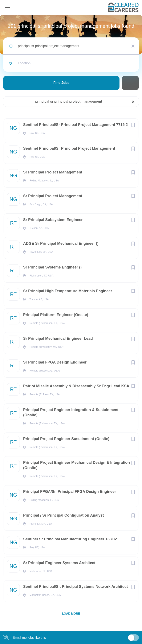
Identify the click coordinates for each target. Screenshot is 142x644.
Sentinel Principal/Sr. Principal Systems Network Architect (76, 587)
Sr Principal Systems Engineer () (52, 267)
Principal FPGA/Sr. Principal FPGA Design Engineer (70, 492)
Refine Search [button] (130, 83)
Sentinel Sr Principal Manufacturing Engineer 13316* (70, 539)
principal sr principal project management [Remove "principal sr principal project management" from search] (69, 101)
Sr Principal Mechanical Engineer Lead (58, 339)
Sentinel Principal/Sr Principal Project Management (69, 148)
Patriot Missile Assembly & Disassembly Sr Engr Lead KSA (76, 386)
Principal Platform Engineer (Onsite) (56, 315)
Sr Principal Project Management (53, 172)
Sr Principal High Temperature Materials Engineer (68, 291)
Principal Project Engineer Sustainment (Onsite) (66, 439)
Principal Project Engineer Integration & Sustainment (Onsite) (71, 412)
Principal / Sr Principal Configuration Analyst (63, 515)
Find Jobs (61, 83)
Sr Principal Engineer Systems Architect (59, 563)
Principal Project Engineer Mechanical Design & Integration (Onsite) (76, 465)
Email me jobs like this (29, 638)
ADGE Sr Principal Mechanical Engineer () (61, 243)
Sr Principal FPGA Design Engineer (55, 362)
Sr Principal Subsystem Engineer (53, 220)
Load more (71, 614)
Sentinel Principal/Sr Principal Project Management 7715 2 (75, 125)
